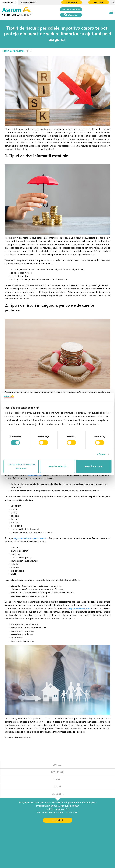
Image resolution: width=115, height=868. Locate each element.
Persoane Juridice (28, 2)
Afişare (101, 454)
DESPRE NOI (57, 772)
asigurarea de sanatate (79, 608)
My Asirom (99, 3)
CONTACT (58, 765)
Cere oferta (72, 3)
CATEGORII (58, 794)
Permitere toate (94, 466)
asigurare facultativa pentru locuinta (30, 538)
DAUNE (57, 787)
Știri (29, 51)
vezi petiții (58, 820)
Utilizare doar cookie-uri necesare (21, 466)
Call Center (71, 10)
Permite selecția (57, 466)
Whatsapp (70, 15)
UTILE (57, 779)
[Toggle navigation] (111, 12)
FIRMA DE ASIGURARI (13, 51)
